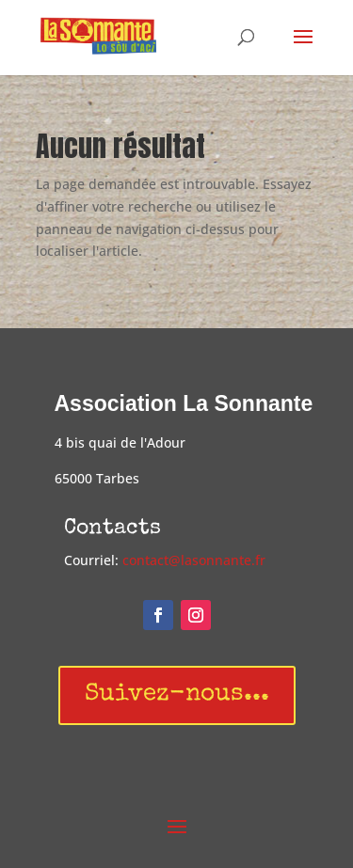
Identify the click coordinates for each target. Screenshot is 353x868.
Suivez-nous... (177, 695)
